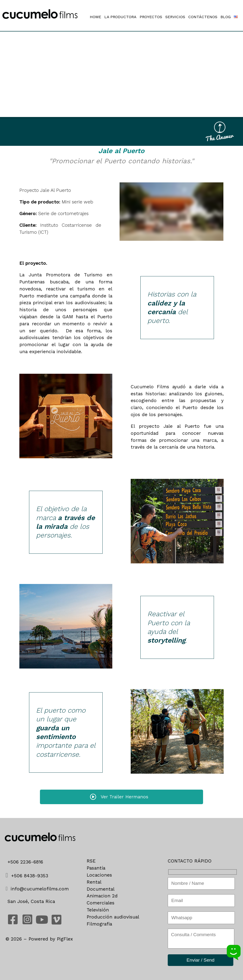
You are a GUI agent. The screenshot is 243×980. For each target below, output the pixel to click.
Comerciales (101, 903)
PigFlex (65, 939)
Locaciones (99, 875)
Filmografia (99, 924)
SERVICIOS (175, 17)
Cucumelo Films (150, 387)
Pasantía (96, 868)
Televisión (98, 910)
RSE (91, 861)
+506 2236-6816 (27, 862)
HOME (95, 17)
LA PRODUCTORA (120, 17)
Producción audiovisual (113, 917)
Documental (101, 889)
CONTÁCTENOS (203, 17)
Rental (94, 882)
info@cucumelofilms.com (39, 889)
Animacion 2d (102, 896)
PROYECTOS (151, 17)
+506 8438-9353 (27, 876)
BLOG (226, 17)
